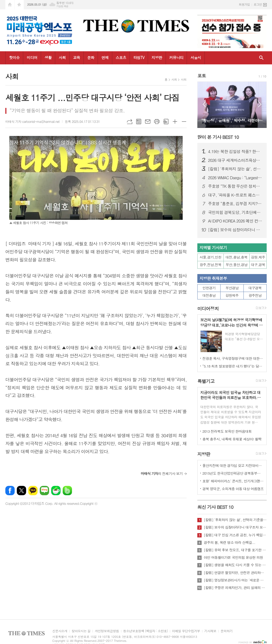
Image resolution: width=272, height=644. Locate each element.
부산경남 (232, 288)
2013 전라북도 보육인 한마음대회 (227, 431)
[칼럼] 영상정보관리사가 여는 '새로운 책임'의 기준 (235, 580)
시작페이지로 (10, 5)
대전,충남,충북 (237, 257)
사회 (62, 57)
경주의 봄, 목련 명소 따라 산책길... (229, 542)
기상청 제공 (62, 6)
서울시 (196, 57)
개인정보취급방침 (107, 631)
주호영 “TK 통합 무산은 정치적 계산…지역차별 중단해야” (235, 186)
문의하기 (227, 631)
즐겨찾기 (19, 5)
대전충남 (209, 295)
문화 (91, 57)
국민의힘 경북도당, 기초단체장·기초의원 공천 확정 (235, 212)
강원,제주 (258, 257)
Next (260, 104)
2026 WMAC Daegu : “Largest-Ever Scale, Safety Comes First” (235, 178)
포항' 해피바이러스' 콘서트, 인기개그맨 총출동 (233, 481)
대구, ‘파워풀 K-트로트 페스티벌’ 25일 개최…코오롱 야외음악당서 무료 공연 (235, 195)
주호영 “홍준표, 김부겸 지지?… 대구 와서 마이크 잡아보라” (235, 204)
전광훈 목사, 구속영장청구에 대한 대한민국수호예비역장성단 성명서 (233, 358)
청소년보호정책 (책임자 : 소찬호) (145, 631)
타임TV (139, 57)
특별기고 (206, 381)
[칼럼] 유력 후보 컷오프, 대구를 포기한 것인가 (235, 550)
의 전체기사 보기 (162, 473)
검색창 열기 (261, 58)
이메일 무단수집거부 (186, 631)
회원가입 (244, 4)
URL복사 (130, 122)
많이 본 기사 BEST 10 (218, 137)
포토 (202, 76)
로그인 (258, 4)
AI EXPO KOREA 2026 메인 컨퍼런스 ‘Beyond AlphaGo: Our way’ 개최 (235, 221)
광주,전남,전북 (211, 265)
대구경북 (255, 288)
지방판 (157, 57)
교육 (77, 57)
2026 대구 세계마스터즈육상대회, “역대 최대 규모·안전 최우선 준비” (235, 160)
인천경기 (209, 288)
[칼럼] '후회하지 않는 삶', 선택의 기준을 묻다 (235, 169)
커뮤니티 (176, 57)
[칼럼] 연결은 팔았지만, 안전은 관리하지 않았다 (235, 573)
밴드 (67, 491)
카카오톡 (33, 491)
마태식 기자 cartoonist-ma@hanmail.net (32, 121)
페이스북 (10, 491)
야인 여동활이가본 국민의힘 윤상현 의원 (233, 557)
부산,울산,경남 (237, 265)
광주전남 (255, 295)
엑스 (21, 491)
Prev (204, 104)
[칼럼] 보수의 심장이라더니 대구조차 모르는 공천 (235, 230)
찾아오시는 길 (81, 631)
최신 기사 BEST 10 (215, 507)
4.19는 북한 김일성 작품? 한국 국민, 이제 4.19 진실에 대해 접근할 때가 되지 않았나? (235, 151)
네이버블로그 (44, 491)
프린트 (157, 122)
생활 (48, 57)
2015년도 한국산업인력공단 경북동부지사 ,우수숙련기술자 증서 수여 (233, 473)
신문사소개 (60, 631)
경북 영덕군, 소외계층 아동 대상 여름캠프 (233, 489)
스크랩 (166, 122)
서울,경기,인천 (211, 257)
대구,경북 (258, 265)
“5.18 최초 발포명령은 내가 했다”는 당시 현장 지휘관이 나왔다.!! (233, 366)
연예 (105, 57)
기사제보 (210, 631)
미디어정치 (208, 309)
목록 (139, 122)
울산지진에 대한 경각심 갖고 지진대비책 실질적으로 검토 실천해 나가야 (233, 465)
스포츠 (121, 57)
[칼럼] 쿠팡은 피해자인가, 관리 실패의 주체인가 (235, 588)
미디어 (32, 57)
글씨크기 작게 (184, 122)
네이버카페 (56, 491)
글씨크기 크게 (175, 122)
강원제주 (232, 295)
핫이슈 (14, 57)
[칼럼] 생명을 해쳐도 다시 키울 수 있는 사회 (235, 565)
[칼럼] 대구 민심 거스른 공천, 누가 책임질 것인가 (235, 535)
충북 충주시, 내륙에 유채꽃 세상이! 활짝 (232, 439)
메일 (148, 122)
